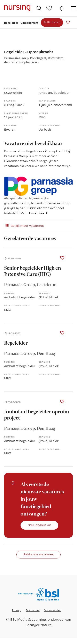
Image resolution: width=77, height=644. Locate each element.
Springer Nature (39, 625)
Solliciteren (52, 22)
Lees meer (37, 213)
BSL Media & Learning (28, 619)
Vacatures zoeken (39, 8)
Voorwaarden (53, 610)
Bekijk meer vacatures (24, 225)
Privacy (17, 610)
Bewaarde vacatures (50, 8)
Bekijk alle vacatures (38, 554)
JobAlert (62, 8)
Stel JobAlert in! (39, 525)
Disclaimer (33, 610)
